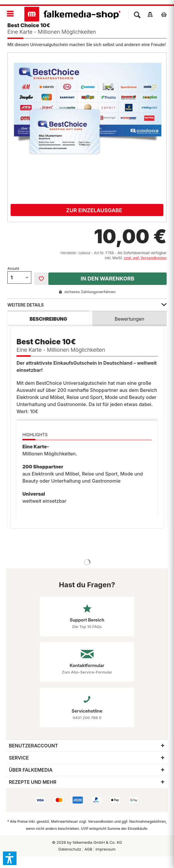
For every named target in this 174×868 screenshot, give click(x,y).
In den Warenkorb (107, 279)
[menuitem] (11, 14)
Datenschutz (70, 849)
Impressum (106, 849)
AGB (88, 849)
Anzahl (13, 268)
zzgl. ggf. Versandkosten (145, 258)
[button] (10, 858)
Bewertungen (130, 319)
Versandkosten (101, 821)
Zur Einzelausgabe (94, 210)
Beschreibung (49, 319)
